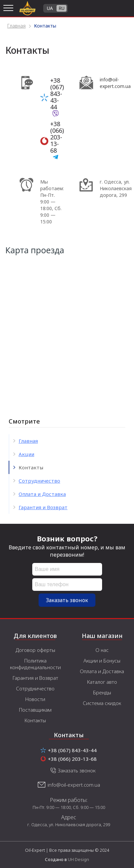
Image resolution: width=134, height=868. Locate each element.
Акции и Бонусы (102, 661)
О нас (102, 650)
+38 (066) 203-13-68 (57, 137)
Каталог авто (102, 682)
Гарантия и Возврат (43, 507)
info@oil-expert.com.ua (74, 785)
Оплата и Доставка (42, 494)
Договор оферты (35, 650)
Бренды (102, 692)
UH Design (78, 859)
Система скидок (102, 703)
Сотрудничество (39, 481)
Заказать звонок (67, 600)
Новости (35, 699)
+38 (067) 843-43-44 (57, 94)
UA (50, 8)
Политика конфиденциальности (35, 664)
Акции (26, 454)
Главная (28, 441)
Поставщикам (35, 710)
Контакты (35, 720)
